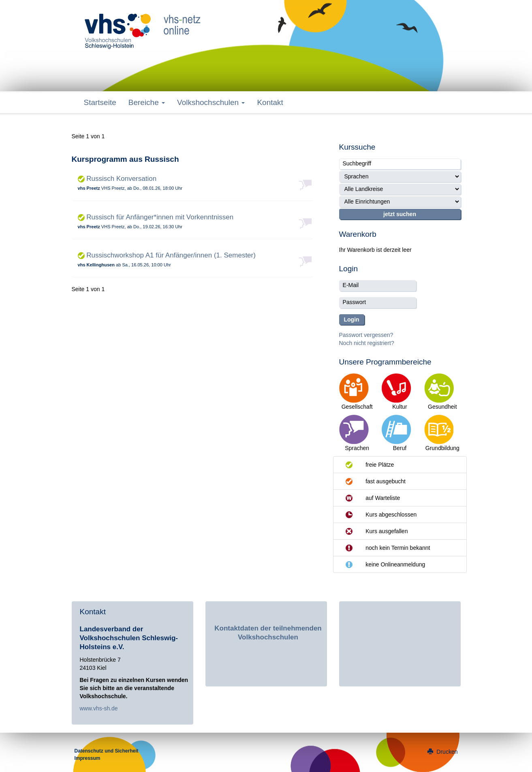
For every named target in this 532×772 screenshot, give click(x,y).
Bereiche (147, 102)
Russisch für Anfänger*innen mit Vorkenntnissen (156, 217)
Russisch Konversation (117, 179)
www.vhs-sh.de (99, 708)
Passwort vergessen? (366, 335)
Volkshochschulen (211, 102)
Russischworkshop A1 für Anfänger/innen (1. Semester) (167, 255)
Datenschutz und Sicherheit (107, 751)
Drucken (442, 752)
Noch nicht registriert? (367, 343)
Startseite (100, 102)
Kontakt (270, 102)
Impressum (88, 758)
